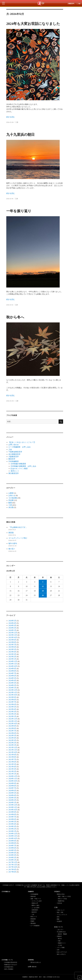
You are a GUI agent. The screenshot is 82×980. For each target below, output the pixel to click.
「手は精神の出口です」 (18, 527)
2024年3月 (12, 683)
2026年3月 (12, 625)
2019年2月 (12, 829)
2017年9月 (12, 869)
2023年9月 (12, 697)
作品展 (11, 500)
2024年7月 (12, 673)
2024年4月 (12, 680)
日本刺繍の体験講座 (18, 464)
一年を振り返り (19, 211)
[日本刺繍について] (7, 960)
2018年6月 (12, 848)
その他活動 (13, 498)
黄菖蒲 (11, 533)
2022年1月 (12, 745)
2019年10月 (13, 810)
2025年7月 (12, 645)
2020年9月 (12, 783)
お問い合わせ (14, 445)
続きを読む (11, 117)
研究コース (34, 917)
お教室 (11, 493)
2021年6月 (12, 762)
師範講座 (33, 919)
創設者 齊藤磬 (62, 934)
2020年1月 (12, 802)
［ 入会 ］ (79, 4)
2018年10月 (13, 838)
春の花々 (12, 549)
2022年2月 (12, 743)
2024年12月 (13, 661)
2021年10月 (13, 752)
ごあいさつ (60, 930)
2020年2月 (12, 800)
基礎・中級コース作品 (64, 896)
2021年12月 (13, 747)
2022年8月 (12, 728)
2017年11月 (13, 865)
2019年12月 (13, 805)
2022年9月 (12, 726)
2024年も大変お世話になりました (33, 24)
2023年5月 (12, 707)
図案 (58, 919)
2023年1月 (12, 716)
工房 (17, 122)
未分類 (11, 507)
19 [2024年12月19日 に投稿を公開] (43, 591)
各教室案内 (35, 910)
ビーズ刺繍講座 (35, 926)
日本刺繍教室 (14, 461)
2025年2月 (12, 657)
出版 (59, 941)
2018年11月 (13, 836)
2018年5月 (12, 850)
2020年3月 (12, 798)
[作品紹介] (57, 892)
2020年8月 (12, 786)
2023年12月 (13, 690)
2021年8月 (12, 757)
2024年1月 (12, 688)
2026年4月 (12, 623)
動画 (10, 503)
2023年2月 (12, 714)
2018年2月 (12, 858)
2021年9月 (12, 755)
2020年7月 (12, 788)
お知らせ (12, 495)
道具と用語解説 (9, 969)
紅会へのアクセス (62, 952)
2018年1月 (12, 860)
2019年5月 (12, 822)
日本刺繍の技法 (9, 967)
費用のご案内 (35, 905)
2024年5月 (12, 678)
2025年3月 (12, 654)
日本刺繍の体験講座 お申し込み (23, 466)
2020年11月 (13, 779)
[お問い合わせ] (32, 967)
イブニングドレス (62, 915)
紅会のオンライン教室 (19, 469)
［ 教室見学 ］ (71, 4)
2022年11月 (13, 721)
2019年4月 (12, 824)
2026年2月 (12, 628)
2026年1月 (12, 630)
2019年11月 (13, 807)
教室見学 (12, 459)
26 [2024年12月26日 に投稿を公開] (43, 595)
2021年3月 (12, 769)
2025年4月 (12, 652)
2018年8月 (12, 843)
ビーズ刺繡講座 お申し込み (20, 447)
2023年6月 (12, 704)
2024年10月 (13, 666)
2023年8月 (12, 700)
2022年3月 (12, 740)
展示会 (60, 939)
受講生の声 (35, 903)
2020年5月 (12, 793)
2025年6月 (12, 647)
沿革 (58, 950)
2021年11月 (13, 750)
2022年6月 (12, 733)
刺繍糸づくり (62, 943)
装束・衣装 (60, 912)
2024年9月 (12, 669)
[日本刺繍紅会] (6, 892)
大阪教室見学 (14, 457)
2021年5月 (12, 764)
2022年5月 (12, 736)
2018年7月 (12, 846)
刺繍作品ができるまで (11, 965)
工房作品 (59, 903)
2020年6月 (12, 791)
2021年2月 (12, 771)
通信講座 (33, 923)
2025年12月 (13, 633)
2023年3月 (12, 712)
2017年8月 (12, 872)
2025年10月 (13, 637)
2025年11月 (13, 635)
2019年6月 (12, 819)
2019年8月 (12, 814)
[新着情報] (31, 960)
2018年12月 (13, 834)
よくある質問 (35, 908)
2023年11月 (13, 692)
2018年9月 (12, 841)
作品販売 (59, 921)
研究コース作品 (62, 899)
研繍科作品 (61, 901)
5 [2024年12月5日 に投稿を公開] (43, 582)
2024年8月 (12, 671)
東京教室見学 (14, 473)
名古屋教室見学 (14, 454)
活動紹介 (59, 936)
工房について (61, 910)
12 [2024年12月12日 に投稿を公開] (43, 586)
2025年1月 (12, 659)
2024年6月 (12, 676)
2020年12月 (13, 776)
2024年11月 (13, 664)
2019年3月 (12, 826)
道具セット (15, 471)
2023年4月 (12, 709)
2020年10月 (13, 781)
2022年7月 (12, 731)
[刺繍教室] (31, 892)
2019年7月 (12, 817)
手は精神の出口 (61, 932)
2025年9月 (12, 640)
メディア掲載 (61, 948)
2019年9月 (12, 812)
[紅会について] (58, 927)
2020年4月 (12, 795)
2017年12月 (13, 862)
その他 (60, 945)
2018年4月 (12, 853)
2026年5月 (12, 621)
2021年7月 (12, 759)
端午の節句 (13, 543)
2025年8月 (12, 642)
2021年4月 (12, 767)
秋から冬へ (15, 317)
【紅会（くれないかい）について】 (22, 442)
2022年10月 (13, 724)
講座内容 (33, 896)
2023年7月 (12, 702)
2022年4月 (12, 738)
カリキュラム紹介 (37, 901)
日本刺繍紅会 (41, 3)
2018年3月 (12, 855)
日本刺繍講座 (34, 894)
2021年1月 (12, 774)
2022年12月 (13, 719)
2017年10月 (13, 867)
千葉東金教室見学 (15, 452)
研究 (58, 917)
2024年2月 (12, 685)
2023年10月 (13, 695)
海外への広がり (61, 954)
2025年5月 (12, 649)
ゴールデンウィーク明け (18, 538)
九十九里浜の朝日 (20, 135)
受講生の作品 (61, 894)
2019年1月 (12, 831)
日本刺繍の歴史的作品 (11, 962)
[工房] (56, 907)
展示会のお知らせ (36, 962)
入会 (10, 449)
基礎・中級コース (36, 899)
